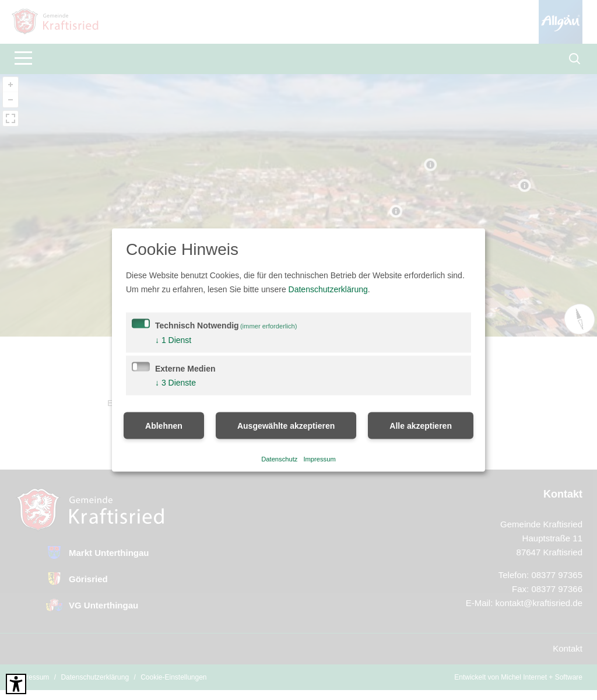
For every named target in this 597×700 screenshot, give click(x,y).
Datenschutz (279, 459)
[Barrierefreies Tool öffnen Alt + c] (16, 684)
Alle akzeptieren (421, 426)
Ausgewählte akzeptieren (286, 426)
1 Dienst (173, 340)
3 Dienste (175, 383)
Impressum (319, 459)
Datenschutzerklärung (328, 289)
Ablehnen (164, 426)
